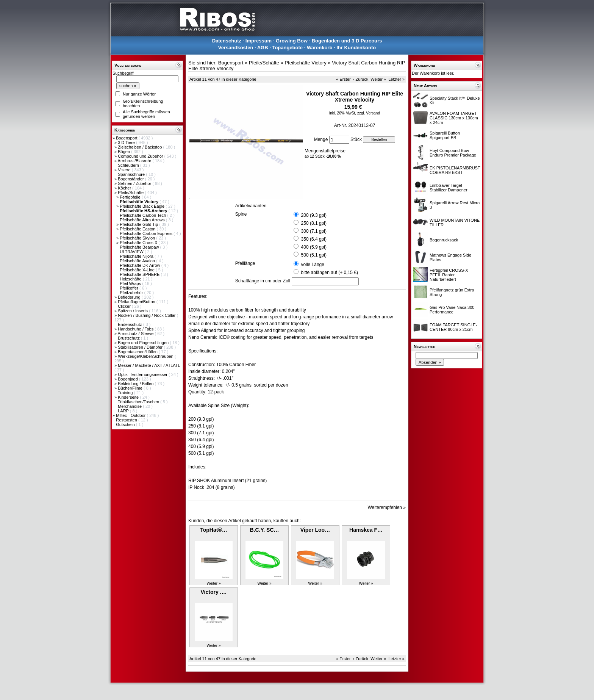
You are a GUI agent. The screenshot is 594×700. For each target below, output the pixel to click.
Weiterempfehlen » (387, 507)
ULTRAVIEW (132, 252)
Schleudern (129, 165)
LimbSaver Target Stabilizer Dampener (449, 188)
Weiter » (378, 79)
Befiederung (130, 297)
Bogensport (127, 138)
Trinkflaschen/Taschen (139, 402)
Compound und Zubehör (141, 156)
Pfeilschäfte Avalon (138, 261)
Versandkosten (236, 48)
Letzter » (396, 79)
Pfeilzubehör (132, 293)
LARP (124, 411)
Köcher (125, 188)
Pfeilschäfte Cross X (139, 243)
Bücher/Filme (131, 388)
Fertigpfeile (131, 197)
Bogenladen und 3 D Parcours (347, 41)
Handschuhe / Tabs (136, 329)
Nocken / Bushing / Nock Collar (147, 315)
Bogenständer (131, 179)
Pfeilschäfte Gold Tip (139, 224)
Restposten (127, 420)
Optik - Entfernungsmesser (143, 374)
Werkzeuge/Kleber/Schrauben (146, 356)
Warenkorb (320, 48)
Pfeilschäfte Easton (138, 229)
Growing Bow (292, 41)
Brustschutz (129, 338)
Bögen (124, 152)
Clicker (125, 306)
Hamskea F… (366, 530)
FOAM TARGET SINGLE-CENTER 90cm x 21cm (453, 327)
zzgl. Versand (369, 113)
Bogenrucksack (444, 240)
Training (126, 393)
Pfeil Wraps (131, 283)
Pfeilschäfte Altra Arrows (143, 220)
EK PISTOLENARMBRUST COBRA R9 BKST (455, 170)
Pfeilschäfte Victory (305, 63)
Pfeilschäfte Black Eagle (143, 206)
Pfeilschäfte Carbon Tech (143, 215)
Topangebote (287, 48)
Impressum (259, 41)
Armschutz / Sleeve (136, 334)
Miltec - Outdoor (131, 415)
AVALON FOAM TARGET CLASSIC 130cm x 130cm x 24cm (454, 118)
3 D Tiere (127, 143)
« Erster (343, 79)
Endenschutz (131, 324)
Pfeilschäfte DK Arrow (140, 265)
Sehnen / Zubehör (135, 183)
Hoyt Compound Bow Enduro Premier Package (453, 153)
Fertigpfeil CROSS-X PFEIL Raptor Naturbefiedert (449, 275)
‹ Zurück (361, 79)
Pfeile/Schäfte (131, 193)
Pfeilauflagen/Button (137, 302)
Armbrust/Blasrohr (135, 161)
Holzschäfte (131, 279)
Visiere (125, 170)
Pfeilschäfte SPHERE (140, 274)
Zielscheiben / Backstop (140, 147)
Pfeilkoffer (130, 288)
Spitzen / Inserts (133, 311)
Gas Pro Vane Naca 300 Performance (452, 310)
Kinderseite (129, 397)
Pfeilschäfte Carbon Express (147, 233)
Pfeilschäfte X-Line (138, 270)
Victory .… (214, 592)
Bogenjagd (128, 379)
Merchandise (130, 406)
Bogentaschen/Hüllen (138, 352)
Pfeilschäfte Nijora (137, 256)
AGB (263, 48)
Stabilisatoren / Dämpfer (141, 347)
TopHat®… (214, 530)
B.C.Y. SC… (264, 530)
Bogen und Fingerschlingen (144, 343)
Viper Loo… (315, 530)
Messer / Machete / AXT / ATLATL (149, 365)
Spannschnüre (132, 174)
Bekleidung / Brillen (136, 384)
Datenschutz (227, 41)
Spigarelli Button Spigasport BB (445, 135)
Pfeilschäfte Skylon (138, 238)
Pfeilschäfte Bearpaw (140, 247)
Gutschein (126, 424)
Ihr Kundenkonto (356, 48)
